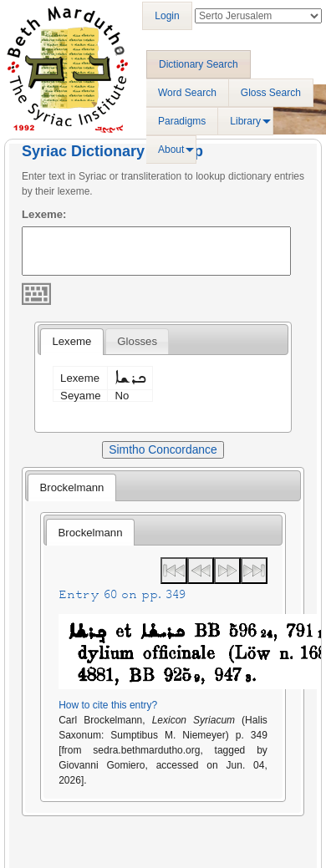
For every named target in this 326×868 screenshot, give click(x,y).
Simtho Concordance (163, 449)
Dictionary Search (199, 64)
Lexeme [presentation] (71, 341)
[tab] (71, 342)
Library (245, 121)
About (171, 150)
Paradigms (182, 121)
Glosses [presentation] (137, 341)
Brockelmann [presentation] (71, 487)
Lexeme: (44, 214)
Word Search (187, 93)
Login (167, 16)
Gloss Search (271, 93)
